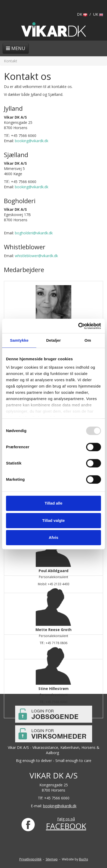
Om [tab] (88, 340)
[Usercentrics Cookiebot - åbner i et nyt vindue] (78, 326)
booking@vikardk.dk (32, 141)
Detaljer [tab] (53, 340)
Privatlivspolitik (30, 859)
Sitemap (52, 859)
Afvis (54, 537)
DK (82, 14)
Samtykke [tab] (19, 340)
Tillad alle (53, 503)
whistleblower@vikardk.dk (36, 256)
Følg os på (66, 819)
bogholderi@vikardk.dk (34, 233)
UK (98, 14)
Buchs (84, 859)
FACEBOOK (66, 826)
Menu (16, 48)
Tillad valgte (53, 520)
